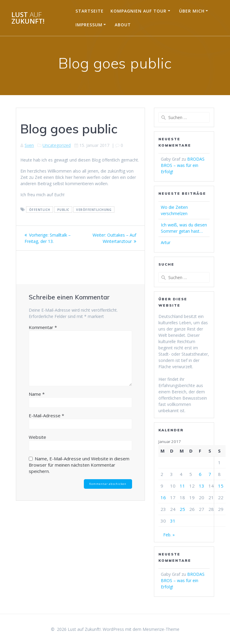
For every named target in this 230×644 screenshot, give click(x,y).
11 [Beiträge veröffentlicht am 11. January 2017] (182, 486)
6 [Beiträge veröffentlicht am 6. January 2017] (200, 474)
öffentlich (40, 210)
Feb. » (169, 535)
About (123, 25)
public (63, 210)
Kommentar (43, 327)
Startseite (90, 11)
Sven (29, 145)
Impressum (89, 25)
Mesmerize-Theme (161, 629)
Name (37, 394)
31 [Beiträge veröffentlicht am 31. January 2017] (173, 521)
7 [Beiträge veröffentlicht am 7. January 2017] (210, 474)
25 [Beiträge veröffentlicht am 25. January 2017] (182, 509)
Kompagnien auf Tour (139, 11)
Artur (166, 242)
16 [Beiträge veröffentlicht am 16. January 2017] (163, 497)
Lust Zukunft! (28, 18)
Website (37, 437)
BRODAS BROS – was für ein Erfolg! (183, 165)
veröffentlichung (94, 210)
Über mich (192, 11)
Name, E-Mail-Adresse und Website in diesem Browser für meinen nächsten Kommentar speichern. (79, 465)
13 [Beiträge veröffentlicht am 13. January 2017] (202, 486)
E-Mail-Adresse (46, 415)
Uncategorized (57, 145)
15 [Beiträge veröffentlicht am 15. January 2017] (221, 486)
